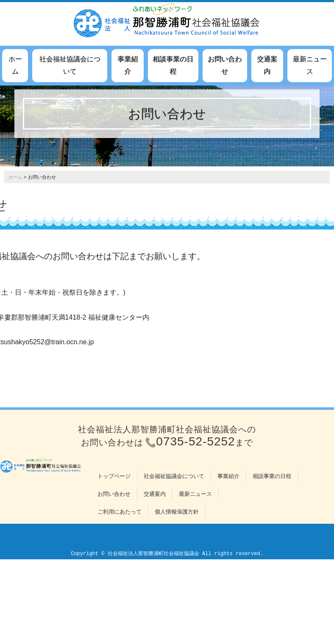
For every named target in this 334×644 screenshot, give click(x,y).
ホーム (15, 65)
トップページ (114, 476)
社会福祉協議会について (70, 65)
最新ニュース (310, 65)
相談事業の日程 (173, 65)
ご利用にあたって (120, 512)
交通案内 (267, 65)
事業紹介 (128, 65)
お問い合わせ (225, 65)
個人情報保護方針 (177, 512)
